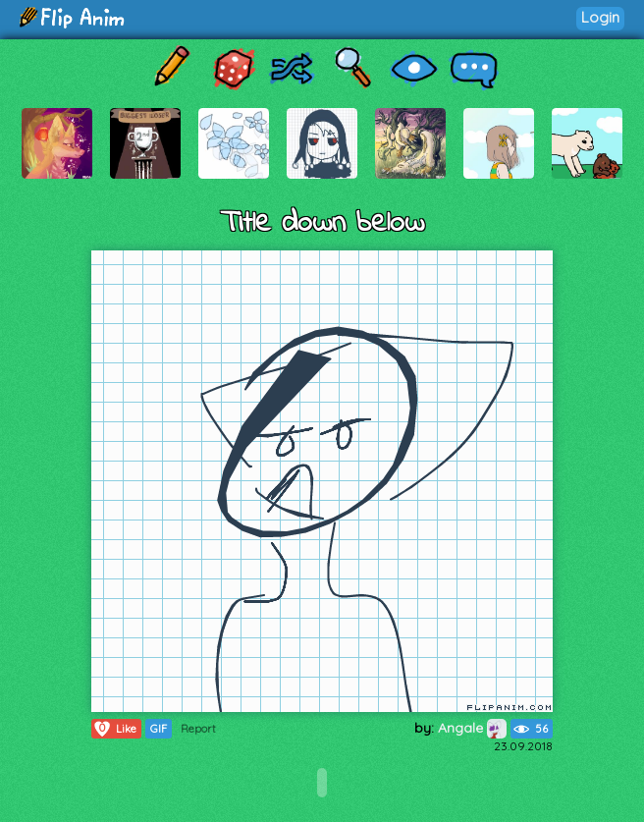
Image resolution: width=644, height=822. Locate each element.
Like (114, 729)
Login (600, 17)
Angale (472, 728)
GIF (159, 729)
